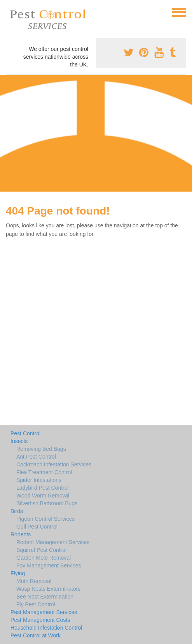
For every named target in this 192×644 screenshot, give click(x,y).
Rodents (21, 534)
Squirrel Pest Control (41, 550)
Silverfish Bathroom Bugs (47, 503)
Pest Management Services (44, 612)
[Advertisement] (96, 133)
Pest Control (25, 433)
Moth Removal (34, 581)
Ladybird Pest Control (43, 488)
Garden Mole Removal (44, 558)
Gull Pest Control (37, 527)
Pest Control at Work (36, 635)
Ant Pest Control (36, 457)
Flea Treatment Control (44, 472)
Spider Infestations (39, 480)
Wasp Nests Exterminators (48, 589)
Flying (18, 573)
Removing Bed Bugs (41, 449)
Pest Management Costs (40, 620)
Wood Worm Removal (43, 496)
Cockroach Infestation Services (54, 464)
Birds (17, 511)
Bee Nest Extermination (45, 597)
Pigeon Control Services (45, 519)
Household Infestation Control (46, 628)
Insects (19, 441)
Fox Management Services (49, 565)
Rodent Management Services (53, 542)
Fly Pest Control (36, 604)
